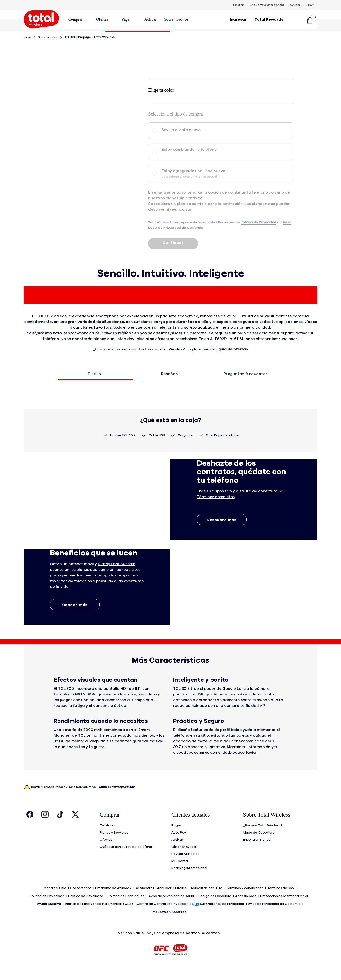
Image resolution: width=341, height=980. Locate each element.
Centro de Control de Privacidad (163, 915)
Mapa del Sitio (55, 901)
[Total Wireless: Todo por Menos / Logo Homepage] (41, 21)
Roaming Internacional (189, 881)
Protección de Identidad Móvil (284, 908)
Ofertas (106, 853)
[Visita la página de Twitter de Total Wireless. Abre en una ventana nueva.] (75, 829)
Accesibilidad (246, 908)
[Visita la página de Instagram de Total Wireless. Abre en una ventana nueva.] (45, 829)
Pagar (176, 839)
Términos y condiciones (245, 901)
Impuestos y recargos (169, 922)
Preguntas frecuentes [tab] (246, 387)
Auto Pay (179, 846)
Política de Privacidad (47, 908)
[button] (79, 19)
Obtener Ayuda (184, 860)
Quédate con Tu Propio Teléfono (126, 860)
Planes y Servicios (114, 846)
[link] (150, 19)
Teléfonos (108, 839)
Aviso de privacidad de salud (172, 908)
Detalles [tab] (94, 387)
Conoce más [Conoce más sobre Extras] (75, 618)
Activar (177, 853)
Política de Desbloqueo (126, 908)
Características (293, 38)
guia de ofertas (233, 362)
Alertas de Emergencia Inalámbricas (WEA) (99, 915)
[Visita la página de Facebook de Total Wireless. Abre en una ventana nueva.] (30, 829)
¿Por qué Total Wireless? (263, 839)
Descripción (137, 38)
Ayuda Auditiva (49, 915)
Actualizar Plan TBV (207, 901)
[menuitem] (79, 21)
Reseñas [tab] (169, 387)
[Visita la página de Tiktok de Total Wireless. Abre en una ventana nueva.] (60, 829)
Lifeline (181, 901)
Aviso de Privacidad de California (275, 915)
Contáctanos (81, 901)
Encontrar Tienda (257, 853)
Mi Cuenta (180, 874)
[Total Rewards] (269, 21)
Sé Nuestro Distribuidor (153, 901)
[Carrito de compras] (310, 21)
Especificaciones (215, 38)
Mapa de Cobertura (259, 846)
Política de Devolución (86, 908)
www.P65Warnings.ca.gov (117, 800)
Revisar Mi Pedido (186, 867)
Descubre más (222, 533)
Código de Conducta (215, 908)
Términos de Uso (281, 901)
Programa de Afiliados (113, 901)
